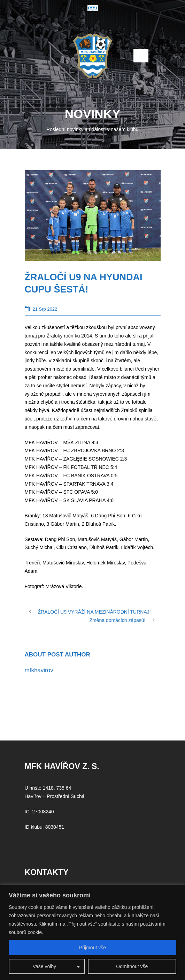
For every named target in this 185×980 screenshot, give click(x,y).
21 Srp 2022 (45, 309)
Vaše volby (44, 966)
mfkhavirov (39, 670)
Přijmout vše (93, 948)
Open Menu (141, 56)
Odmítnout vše (132, 966)
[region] (93, 932)
